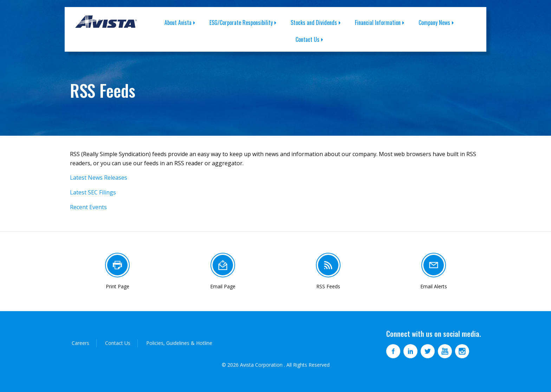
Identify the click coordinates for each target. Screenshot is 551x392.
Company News (434, 23)
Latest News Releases (99, 178)
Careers (80, 343)
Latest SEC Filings (93, 192)
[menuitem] (183, 23)
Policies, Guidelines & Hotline (179, 343)
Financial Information (378, 23)
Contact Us (307, 39)
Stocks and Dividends (314, 23)
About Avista (178, 23)
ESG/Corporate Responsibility (241, 23)
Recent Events (88, 207)
